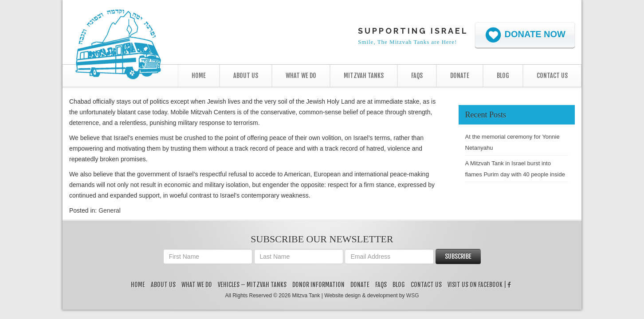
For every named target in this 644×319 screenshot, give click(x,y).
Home (199, 76)
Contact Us (552, 76)
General (110, 210)
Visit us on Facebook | (479, 285)
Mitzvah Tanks (364, 76)
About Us (246, 76)
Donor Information (318, 285)
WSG (413, 296)
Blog (503, 76)
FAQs (417, 76)
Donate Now (525, 35)
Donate (460, 76)
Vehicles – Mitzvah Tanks (252, 285)
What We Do (301, 76)
